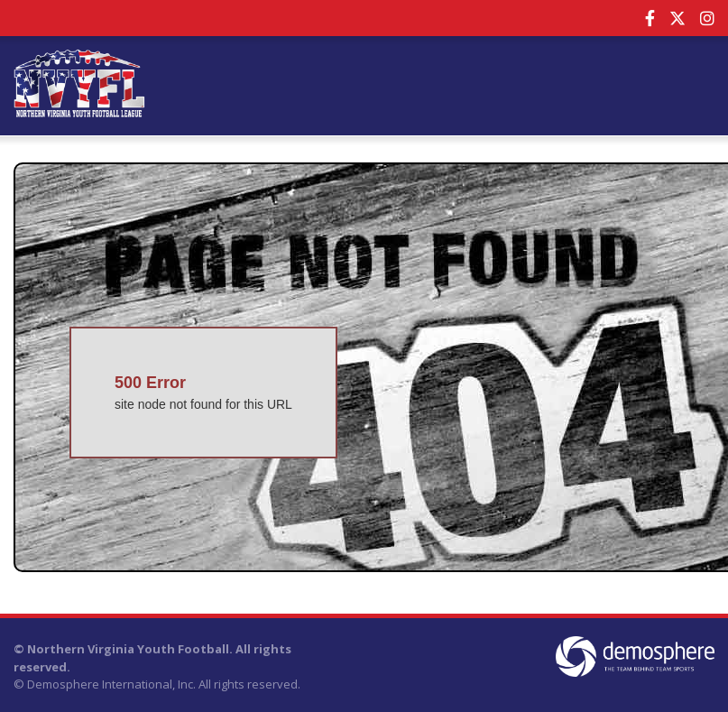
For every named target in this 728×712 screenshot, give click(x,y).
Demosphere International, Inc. (111, 684)
